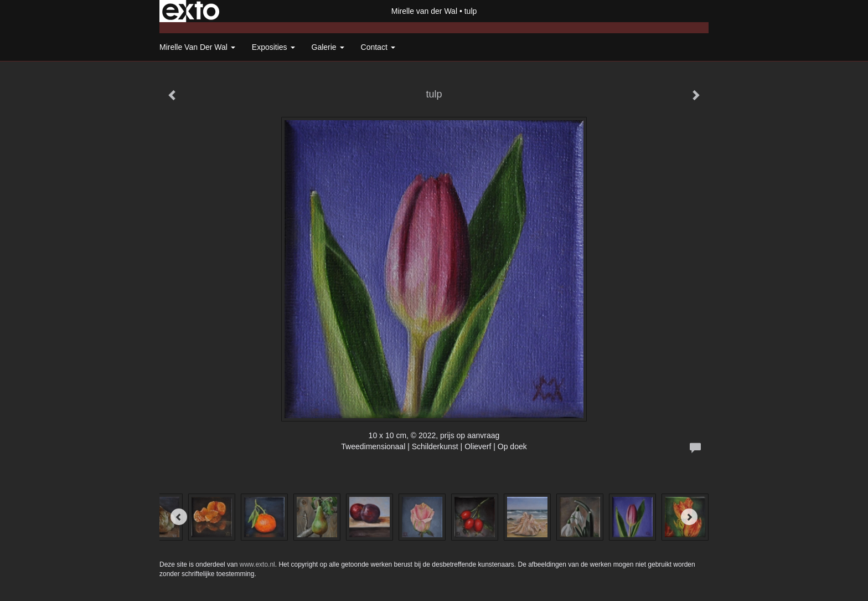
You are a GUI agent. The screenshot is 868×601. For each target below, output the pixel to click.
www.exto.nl (257, 564)
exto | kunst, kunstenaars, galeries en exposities (191, 11)
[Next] (689, 517)
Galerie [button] (328, 47)
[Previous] (179, 517)
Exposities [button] (273, 47)
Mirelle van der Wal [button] (197, 47)
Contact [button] (378, 47)
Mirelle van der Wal (424, 11)
